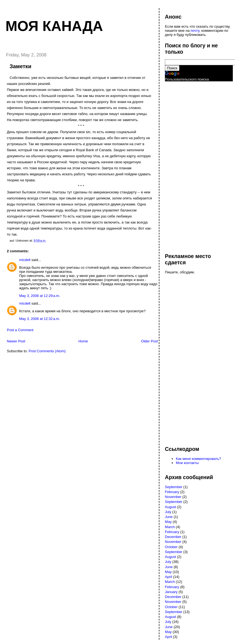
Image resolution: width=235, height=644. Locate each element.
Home (83, 341)
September (174, 487)
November (173, 497)
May (168, 522)
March (170, 527)
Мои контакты (187, 463)
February (172, 492)
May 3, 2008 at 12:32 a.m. (40, 319)
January (171, 592)
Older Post (149, 341)
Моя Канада (54, 26)
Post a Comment (20, 330)
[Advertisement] (187, 165)
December (173, 537)
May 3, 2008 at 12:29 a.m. (40, 296)
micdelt (25, 260)
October (171, 547)
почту (195, 31)
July (168, 512)
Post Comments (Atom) (47, 351)
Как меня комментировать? (198, 459)
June (169, 517)
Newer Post (16, 341)
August (170, 507)
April (168, 577)
